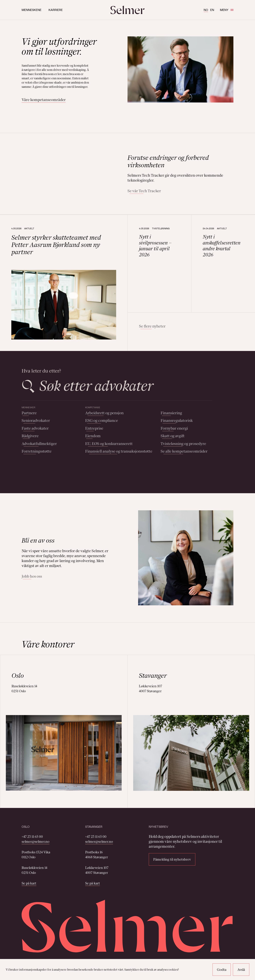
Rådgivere (30, 436)
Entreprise (94, 428)
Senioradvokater (36, 420)
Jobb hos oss (32, 576)
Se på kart (29, 883)
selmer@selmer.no (36, 842)
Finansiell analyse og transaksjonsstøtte (119, 451)
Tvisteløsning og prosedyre (183, 444)
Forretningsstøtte (37, 451)
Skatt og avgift (173, 436)
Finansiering (171, 413)
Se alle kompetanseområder (184, 451)
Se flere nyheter (152, 326)
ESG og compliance (102, 420)
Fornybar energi (174, 428)
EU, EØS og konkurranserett (109, 444)
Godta (222, 970)
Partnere (29, 413)
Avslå (241, 970)
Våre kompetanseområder (44, 100)
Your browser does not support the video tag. (69, 174)
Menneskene (32, 10)
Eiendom (93, 436)
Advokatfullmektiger (39, 444)
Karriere (56, 10)
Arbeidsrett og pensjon (104, 413)
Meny (227, 10)
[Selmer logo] (127, 10)
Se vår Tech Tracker (144, 191)
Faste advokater (35, 428)
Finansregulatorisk (177, 420)
